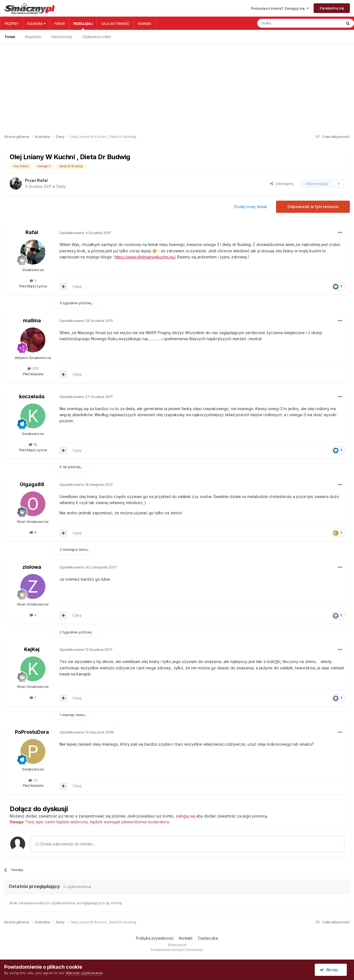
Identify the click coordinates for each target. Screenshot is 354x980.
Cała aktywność (115, 24)
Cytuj (77, 286)
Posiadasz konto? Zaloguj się (280, 8)
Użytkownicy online (97, 37)
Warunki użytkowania (84, 973)
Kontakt (186, 938)
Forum (59, 24)
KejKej (32, 649)
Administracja (62, 37)
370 (33, 368)
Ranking (145, 24)
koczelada (32, 396)
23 (33, 780)
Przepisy (11, 24)
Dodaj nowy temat (250, 207)
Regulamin (33, 37)
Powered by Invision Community (177, 950)
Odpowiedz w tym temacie (313, 207)
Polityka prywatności (155, 938)
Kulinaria (36, 24)
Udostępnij (282, 184)
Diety (61, 186)
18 (33, 444)
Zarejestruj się (332, 8)
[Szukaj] (287, 23)
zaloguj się (185, 816)
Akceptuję (332, 970)
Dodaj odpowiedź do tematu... (65, 844)
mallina (32, 320)
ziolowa (32, 567)
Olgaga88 (32, 484)
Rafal (42, 180)
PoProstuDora (32, 732)
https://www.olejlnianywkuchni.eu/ (145, 257)
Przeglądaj (83, 26)
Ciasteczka (208, 938)
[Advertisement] (177, 80)
